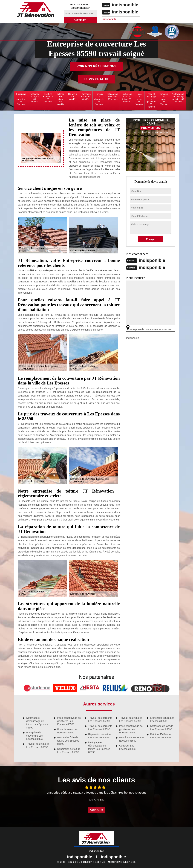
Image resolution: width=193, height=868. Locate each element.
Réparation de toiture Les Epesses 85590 (69, 751)
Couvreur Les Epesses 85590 (128, 747)
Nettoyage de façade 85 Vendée (35, 98)
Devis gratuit (97, 79)
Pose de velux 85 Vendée (139, 99)
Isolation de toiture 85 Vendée (61, 99)
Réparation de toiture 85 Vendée (113, 97)
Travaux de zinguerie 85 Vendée (164, 99)
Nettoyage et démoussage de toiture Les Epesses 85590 (37, 723)
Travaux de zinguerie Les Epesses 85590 (38, 745)
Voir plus (97, 810)
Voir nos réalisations (97, 66)
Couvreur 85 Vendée (72, 97)
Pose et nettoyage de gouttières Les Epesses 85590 (69, 721)
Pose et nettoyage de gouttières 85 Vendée (151, 100)
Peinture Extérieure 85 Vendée (48, 98)
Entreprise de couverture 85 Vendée (21, 99)
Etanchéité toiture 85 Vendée (86, 97)
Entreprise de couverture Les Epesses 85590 (35, 736)
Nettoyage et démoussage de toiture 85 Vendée (178, 98)
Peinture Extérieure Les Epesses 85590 (161, 736)
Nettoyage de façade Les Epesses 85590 (162, 728)
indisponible (126, 5)
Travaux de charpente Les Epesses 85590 (100, 719)
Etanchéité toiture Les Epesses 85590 (162, 719)
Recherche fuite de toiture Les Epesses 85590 (68, 741)
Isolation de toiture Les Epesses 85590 (132, 739)
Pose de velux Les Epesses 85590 (67, 731)
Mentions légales (122, 862)
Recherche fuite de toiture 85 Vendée (127, 98)
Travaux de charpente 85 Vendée (99, 99)
